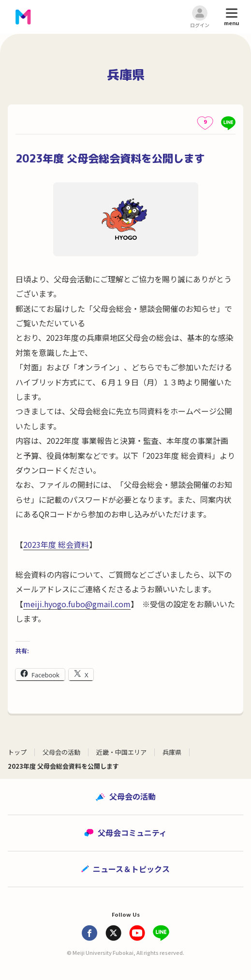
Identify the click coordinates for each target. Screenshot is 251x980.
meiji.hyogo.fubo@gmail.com (77, 604)
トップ (17, 752)
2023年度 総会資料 (56, 544)
